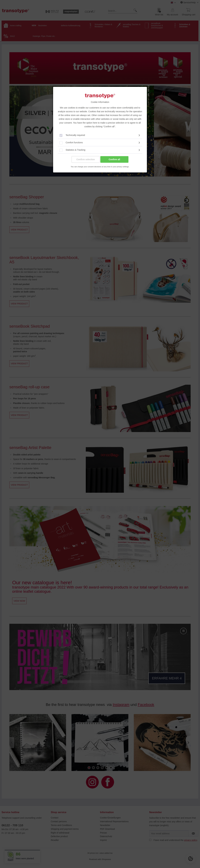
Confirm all (114, 159)
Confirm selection (86, 159)
